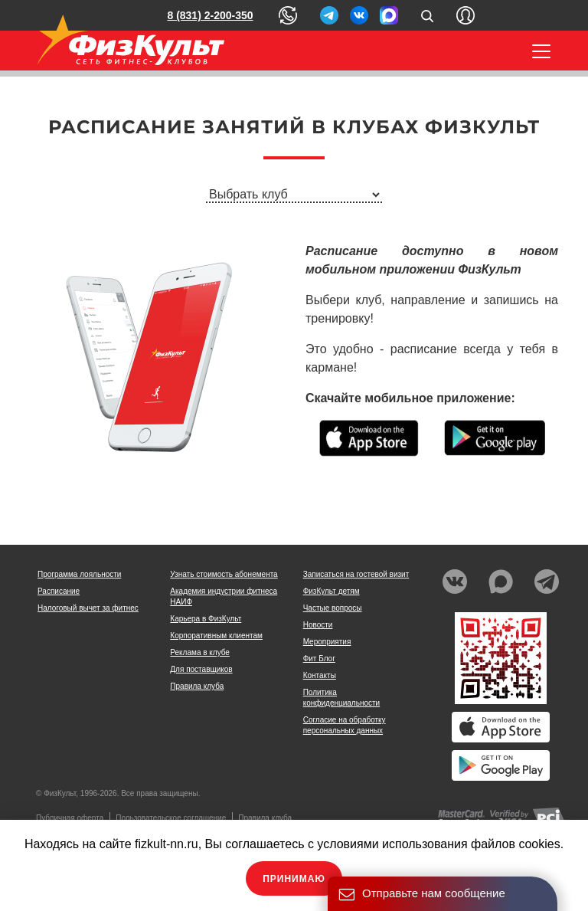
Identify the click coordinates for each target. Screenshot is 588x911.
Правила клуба (197, 686)
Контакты (320, 675)
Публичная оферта (70, 818)
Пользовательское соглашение (171, 818)
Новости (318, 625)
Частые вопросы (333, 608)
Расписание (59, 591)
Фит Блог (319, 659)
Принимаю (294, 879)
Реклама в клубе (200, 652)
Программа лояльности (79, 574)
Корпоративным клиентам (216, 636)
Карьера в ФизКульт (206, 619)
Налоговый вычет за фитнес (88, 608)
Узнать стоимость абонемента (224, 574)
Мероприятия (327, 642)
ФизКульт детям (332, 591)
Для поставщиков (201, 669)
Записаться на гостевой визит (356, 574)
